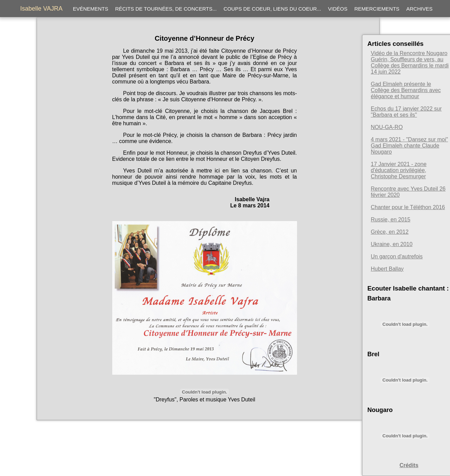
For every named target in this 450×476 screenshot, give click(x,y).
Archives (419, 9)
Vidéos (338, 9)
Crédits (409, 465)
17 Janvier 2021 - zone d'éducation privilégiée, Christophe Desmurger (399, 170)
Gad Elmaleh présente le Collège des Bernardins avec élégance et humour (406, 90)
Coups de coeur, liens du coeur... (272, 9)
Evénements (91, 9)
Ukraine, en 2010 (392, 244)
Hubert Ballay (387, 269)
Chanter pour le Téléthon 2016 (408, 207)
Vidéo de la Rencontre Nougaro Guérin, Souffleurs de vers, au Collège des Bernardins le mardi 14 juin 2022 (410, 62)
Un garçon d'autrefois (397, 256)
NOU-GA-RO (387, 127)
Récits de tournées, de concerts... (166, 9)
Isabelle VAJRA (41, 9)
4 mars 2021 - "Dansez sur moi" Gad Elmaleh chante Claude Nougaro (410, 146)
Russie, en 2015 (391, 220)
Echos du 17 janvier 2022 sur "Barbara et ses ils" (406, 112)
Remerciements (377, 9)
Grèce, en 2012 (390, 232)
